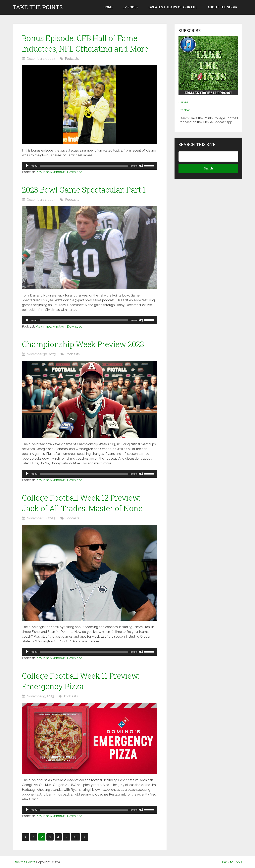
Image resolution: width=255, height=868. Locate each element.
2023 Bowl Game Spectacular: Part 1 (84, 190)
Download (75, 172)
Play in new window (50, 172)
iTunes (183, 102)
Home (108, 7)
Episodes (131, 7)
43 (75, 837)
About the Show (222, 7)
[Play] (27, 166)
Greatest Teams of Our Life (173, 7)
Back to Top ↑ (232, 862)
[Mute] (141, 166)
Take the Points (38, 7)
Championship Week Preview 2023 (83, 344)
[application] (90, 166)
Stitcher (184, 110)
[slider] (84, 166)
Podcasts (72, 59)
